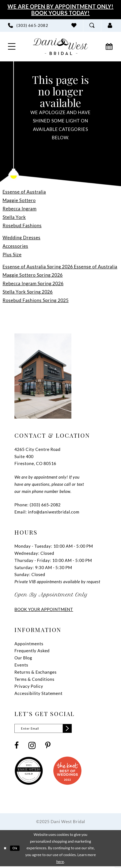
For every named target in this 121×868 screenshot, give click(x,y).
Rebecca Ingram (20, 209)
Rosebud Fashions (22, 225)
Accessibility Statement (38, 693)
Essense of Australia (24, 192)
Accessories (15, 246)
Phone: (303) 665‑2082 (37, 505)
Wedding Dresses (21, 238)
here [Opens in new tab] (60, 863)
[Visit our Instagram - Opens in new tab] (32, 747)
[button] (110, 25)
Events (21, 665)
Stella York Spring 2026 (28, 292)
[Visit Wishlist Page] (74, 25)
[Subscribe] (77, 729)
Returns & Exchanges (35, 672)
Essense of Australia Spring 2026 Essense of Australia (60, 267)
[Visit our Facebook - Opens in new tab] (17, 747)
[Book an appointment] (109, 47)
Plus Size (12, 255)
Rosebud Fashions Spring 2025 (36, 300)
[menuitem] (28, 25)
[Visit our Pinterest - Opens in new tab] (48, 747)
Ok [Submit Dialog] (17, 850)
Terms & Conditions (34, 679)
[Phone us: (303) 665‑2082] (28, 25)
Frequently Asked (32, 651)
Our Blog (23, 658)
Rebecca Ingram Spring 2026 (33, 283)
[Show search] (92, 25)
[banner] (61, 47)
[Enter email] (48, 729)
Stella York (14, 217)
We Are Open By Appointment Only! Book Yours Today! (60, 10)
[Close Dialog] (6, 850)
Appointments (29, 644)
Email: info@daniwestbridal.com (47, 512)
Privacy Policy (29, 686)
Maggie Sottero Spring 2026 (33, 275)
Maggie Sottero (19, 200)
